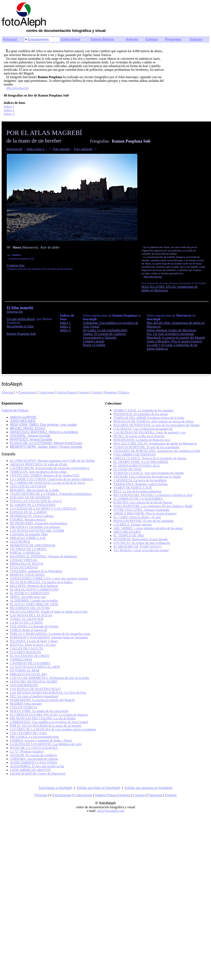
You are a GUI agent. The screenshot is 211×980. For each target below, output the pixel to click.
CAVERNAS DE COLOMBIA (30, 663)
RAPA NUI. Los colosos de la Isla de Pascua (143, 502)
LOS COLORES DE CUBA (28, 733)
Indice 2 (9, 110)
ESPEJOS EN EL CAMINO (28, 512)
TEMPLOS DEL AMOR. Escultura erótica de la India (149, 418)
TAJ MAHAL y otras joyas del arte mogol (141, 550)
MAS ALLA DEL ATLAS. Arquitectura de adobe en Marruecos (155, 443)
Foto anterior (61, 149)
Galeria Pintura (66, 392)
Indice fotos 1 (35, 149)
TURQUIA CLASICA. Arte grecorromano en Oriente (149, 473)
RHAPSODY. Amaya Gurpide (31, 439)
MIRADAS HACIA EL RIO (28, 674)
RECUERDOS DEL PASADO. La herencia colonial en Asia (153, 495)
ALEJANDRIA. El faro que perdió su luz (37, 766)
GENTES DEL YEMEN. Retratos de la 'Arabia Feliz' (45, 475)
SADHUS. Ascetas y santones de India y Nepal (41, 740)
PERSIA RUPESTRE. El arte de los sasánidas (144, 521)
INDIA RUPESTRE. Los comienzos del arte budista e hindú (153, 506)
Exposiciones (38, 39)
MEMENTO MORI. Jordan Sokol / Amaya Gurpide (46, 447)
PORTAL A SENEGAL (25, 553)
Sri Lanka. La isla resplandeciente (105, 330)
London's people (94, 341)
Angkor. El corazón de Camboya (104, 334)
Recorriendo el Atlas (20, 326)
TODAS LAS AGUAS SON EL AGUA (36, 501)
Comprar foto (16, 265)
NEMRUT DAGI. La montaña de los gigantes (143, 410)
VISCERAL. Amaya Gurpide (30, 436)
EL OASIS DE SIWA (128, 469)
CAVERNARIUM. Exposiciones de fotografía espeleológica (50, 468)
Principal (10, 39)
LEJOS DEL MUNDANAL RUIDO (34, 682)
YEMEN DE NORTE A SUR (133, 488)
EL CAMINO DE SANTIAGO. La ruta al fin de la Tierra (47, 483)
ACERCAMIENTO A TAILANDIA (33, 763)
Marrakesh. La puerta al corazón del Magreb (176, 338)
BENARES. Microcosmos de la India (34, 490)
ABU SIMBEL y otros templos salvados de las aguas (148, 528)
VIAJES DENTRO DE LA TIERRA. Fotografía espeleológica (51, 494)
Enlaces (196, 39)
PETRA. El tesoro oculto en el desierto (139, 436)
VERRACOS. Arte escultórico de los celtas (38, 472)
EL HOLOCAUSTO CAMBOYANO (34, 589)
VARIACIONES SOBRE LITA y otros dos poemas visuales (49, 578)
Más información (17, 88)
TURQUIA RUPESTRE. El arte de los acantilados (146, 447)
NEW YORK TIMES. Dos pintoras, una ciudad (43, 425)
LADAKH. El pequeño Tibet (29, 534)
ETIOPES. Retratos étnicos (28, 520)
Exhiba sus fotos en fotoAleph (98, 788)
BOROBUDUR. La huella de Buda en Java (142, 440)
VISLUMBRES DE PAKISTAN (135, 455)
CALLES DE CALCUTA (27, 648)
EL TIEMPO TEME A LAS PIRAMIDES (141, 462)
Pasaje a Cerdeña (94, 345)
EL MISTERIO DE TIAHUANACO (137, 547)
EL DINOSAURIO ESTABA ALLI (137, 466)
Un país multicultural (21, 319)
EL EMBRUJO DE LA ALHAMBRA (138, 499)
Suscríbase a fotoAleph (55, 788)
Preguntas (173, 39)
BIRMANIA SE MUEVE (27, 564)
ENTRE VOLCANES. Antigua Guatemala (141, 510)
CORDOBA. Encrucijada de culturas (34, 759)
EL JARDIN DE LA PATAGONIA (33, 505)
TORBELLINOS (21, 659)
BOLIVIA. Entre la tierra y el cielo (33, 645)
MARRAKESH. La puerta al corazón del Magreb (42, 700)
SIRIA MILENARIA (127, 532)
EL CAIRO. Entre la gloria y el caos (137, 517)
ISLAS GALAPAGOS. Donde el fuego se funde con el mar (49, 612)
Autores (132, 39)
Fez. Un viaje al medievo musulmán (170, 334)
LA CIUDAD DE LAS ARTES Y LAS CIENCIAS (43, 509)
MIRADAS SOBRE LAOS (28, 538)
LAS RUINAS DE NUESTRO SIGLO (35, 689)
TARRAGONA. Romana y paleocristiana (140, 484)
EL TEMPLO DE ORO (129, 536)
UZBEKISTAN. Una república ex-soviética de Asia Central (49, 722)
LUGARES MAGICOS (25, 652)
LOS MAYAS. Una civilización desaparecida (143, 429)
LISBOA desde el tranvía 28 (28, 630)
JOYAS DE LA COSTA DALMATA (34, 748)
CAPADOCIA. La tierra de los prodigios (140, 480)
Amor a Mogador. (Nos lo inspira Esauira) (174, 341)
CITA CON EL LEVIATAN (28, 486)
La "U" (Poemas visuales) (27, 751)
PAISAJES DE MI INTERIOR (30, 497)
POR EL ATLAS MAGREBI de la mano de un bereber (46, 726)
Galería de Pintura (15, 410)
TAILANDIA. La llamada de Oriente (34, 626)
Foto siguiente (83, 149)
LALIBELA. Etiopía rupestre (133, 524)
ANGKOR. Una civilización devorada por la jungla (147, 477)
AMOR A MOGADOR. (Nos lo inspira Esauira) (145, 513)
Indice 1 (9, 106)
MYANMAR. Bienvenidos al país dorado (140, 539)
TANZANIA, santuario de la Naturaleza (36, 571)
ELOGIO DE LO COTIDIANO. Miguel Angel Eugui (46, 443)
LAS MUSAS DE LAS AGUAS (31, 615)
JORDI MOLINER (23, 421)
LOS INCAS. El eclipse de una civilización (142, 543)
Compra (152, 39)
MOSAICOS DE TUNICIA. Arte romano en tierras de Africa (153, 421)
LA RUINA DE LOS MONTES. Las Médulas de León (46, 744)
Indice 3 (9, 114)
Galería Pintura (102, 39)
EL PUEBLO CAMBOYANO (29, 593)
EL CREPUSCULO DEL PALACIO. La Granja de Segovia (49, 715)
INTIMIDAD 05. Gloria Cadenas (32, 516)
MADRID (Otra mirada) (26, 704)
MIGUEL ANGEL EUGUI (28, 428)
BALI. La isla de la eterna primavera (137, 491)
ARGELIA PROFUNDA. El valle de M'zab (38, 464)
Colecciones (71, 39)
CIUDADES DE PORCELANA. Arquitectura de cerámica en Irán (157, 451)
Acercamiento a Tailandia (100, 338)
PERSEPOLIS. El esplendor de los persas (141, 414)
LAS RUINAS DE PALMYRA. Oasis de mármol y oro (150, 432)
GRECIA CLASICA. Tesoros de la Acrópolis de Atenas (150, 458)
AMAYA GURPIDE (23, 417)
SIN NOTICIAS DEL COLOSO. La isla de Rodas (43, 718)
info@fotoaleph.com (111, 811)
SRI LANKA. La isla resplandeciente (34, 737)
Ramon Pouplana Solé (21, 334)
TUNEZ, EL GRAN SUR (27, 619)
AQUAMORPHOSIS (24, 685)
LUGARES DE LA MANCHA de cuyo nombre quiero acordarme (53, 729)
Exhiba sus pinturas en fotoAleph (149, 788)
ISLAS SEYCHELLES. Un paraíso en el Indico (41, 582)
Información (14, 149)
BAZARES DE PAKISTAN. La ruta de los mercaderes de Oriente (157, 425)
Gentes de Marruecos (172, 330)
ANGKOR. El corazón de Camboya (33, 755)
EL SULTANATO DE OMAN (29, 656)
